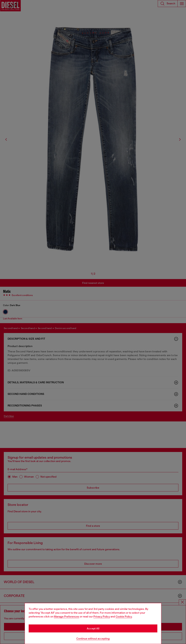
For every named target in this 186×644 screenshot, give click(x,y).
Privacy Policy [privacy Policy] (102, 616)
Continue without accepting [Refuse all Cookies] (93, 638)
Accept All (93, 628)
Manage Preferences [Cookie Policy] (67, 616)
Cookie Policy (124, 616)
